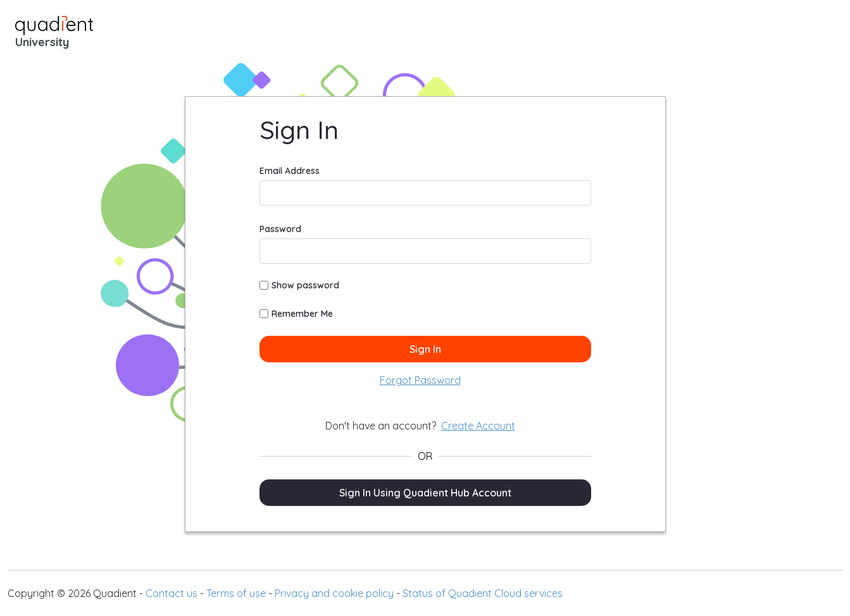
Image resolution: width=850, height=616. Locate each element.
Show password (299, 285)
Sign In (425, 349)
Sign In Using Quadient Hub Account (425, 493)
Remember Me (296, 314)
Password (280, 229)
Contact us (172, 593)
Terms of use (236, 593)
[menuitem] (420, 380)
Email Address (290, 171)
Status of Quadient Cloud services (483, 593)
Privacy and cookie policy (334, 593)
